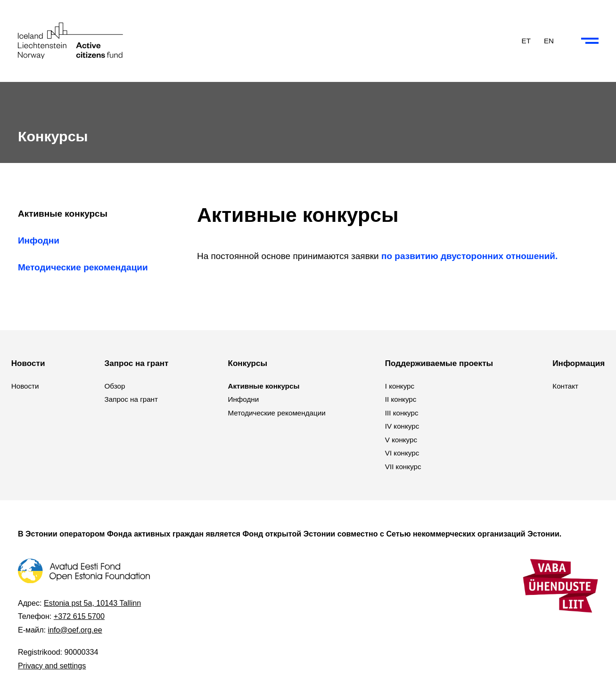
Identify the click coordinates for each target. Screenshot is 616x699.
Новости (25, 386)
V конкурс (401, 440)
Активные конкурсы (63, 214)
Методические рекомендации (83, 267)
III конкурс (402, 413)
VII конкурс (403, 467)
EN (549, 40)
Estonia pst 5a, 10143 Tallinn (92, 603)
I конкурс (400, 386)
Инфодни (39, 240)
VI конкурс (402, 453)
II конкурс (401, 399)
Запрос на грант (131, 399)
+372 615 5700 (79, 616)
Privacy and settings (52, 666)
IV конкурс (402, 426)
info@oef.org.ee (75, 630)
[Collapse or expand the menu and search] (590, 41)
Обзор (115, 386)
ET (526, 40)
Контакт (565, 386)
